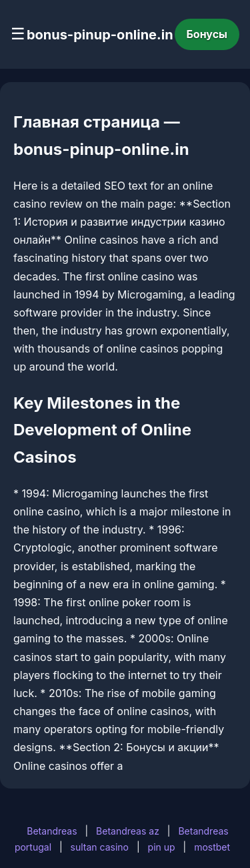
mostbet (212, 847)
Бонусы (207, 34)
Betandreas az (128, 831)
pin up (162, 847)
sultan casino (100, 847)
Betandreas (52, 831)
